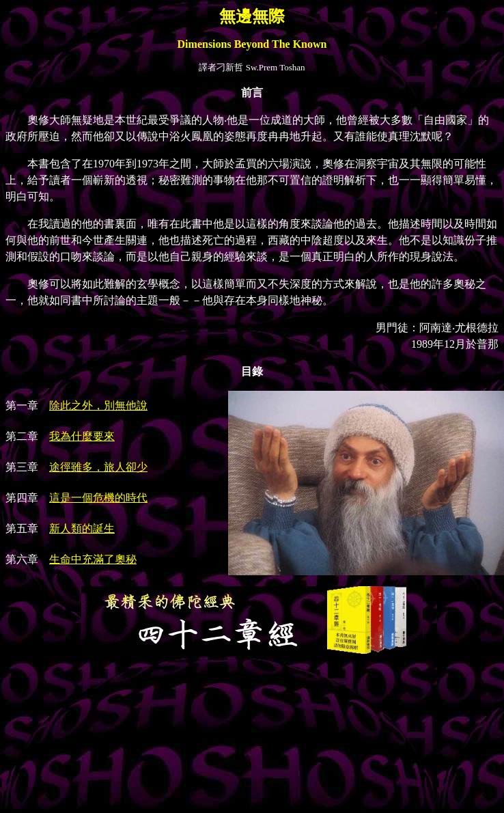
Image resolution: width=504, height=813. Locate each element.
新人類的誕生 (82, 528)
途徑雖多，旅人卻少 (98, 467)
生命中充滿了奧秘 (93, 559)
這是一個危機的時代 (98, 498)
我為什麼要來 (82, 436)
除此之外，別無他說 (98, 405)
